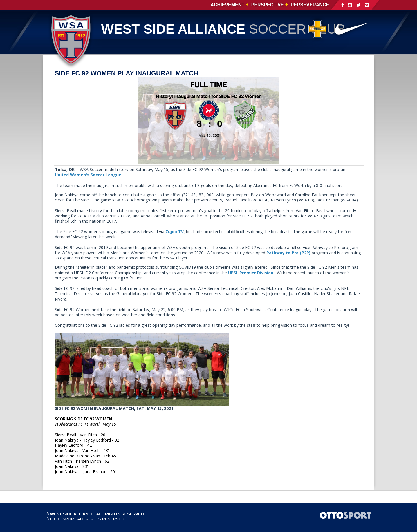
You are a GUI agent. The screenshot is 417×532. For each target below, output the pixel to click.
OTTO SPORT (63, 519)
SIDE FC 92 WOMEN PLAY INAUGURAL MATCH (127, 73)
